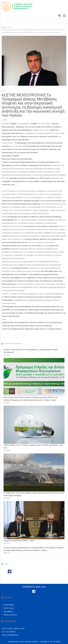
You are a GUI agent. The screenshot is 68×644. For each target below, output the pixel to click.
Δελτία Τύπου (9, 608)
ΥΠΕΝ (10, 27)
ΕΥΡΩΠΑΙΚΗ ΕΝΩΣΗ (54, 329)
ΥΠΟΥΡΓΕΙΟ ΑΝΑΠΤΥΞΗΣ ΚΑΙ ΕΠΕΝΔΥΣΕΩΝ (45, 323)
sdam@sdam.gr (12, 635)
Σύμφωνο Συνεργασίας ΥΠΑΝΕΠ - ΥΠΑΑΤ (19, 541)
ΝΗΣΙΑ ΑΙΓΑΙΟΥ (40, 329)
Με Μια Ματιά (9, 605)
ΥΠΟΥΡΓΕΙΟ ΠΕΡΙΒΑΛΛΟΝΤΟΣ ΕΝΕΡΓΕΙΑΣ (18, 329)
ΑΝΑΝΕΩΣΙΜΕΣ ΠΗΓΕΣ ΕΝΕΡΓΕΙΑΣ (15, 323)
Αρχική (4, 27)
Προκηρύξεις (8, 611)
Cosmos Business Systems (28, 642)
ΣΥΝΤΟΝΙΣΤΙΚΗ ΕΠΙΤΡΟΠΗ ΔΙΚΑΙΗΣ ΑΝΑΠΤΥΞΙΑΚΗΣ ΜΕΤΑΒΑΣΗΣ (27, 326)
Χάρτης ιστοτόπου (10, 615)
